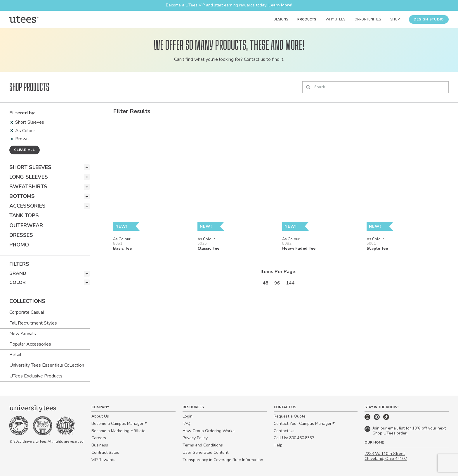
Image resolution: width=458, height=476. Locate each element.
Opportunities (368, 19)
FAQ (187, 424)
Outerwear (26, 225)
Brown (20, 139)
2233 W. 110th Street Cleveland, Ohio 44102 (386, 456)
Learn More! (280, 5)
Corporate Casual (27, 312)
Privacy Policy (195, 438)
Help (278, 445)
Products (307, 19)
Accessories (27, 206)
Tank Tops (24, 215)
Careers (99, 438)
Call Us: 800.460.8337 (294, 438)
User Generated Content (205, 452)
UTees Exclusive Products (36, 376)
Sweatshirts (28, 187)
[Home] (24, 19)
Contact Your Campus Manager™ (305, 424)
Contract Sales (105, 452)
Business (100, 445)
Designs (281, 19)
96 (277, 283)
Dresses (21, 235)
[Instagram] (368, 419)
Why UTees (335, 19)
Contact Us (284, 431)
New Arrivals (23, 334)
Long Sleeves (29, 177)
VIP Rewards (103, 460)
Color (18, 282)
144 (290, 283)
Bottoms (22, 196)
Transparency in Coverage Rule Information (223, 460)
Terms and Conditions (203, 445)
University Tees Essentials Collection (47, 365)
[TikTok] (386, 419)
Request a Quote (290, 416)
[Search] (375, 87)
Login (188, 416)
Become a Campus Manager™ (119, 424)
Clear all (25, 150)
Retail (15, 355)
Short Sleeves (27, 122)
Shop (395, 19)
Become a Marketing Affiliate (118, 431)
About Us (100, 416)
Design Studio (429, 19)
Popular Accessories (30, 344)
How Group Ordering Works (209, 431)
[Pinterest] (377, 419)
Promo (19, 245)
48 (266, 283)
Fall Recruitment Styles (33, 323)
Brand (18, 273)
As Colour (23, 131)
